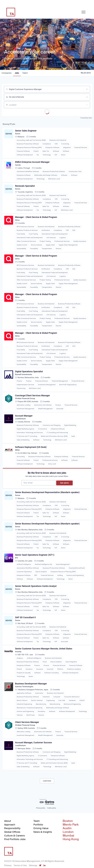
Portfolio (38, 840)
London (68, 848)
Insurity (19, 665)
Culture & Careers (15, 851)
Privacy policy (41, 824)
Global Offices (12, 848)
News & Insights (43, 848)
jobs (18, 73)
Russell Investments (24, 380)
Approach (10, 840)
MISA (18, 457)
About (8, 837)
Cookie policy (52, 824)
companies (7, 73)
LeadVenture (21, 425)
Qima (18, 223)
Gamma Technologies (25, 700)
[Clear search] (87, 89)
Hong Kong (71, 855)
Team (37, 837)
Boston (68, 837)
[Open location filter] (87, 105)
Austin (67, 844)
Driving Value (41, 844)
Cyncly (18, 166)
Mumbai (68, 851)
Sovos (18, 134)
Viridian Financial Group (26, 404)
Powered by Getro (86, 118)
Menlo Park (71, 840)
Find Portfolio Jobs (15, 855)
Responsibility (12, 844)
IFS (17, 569)
